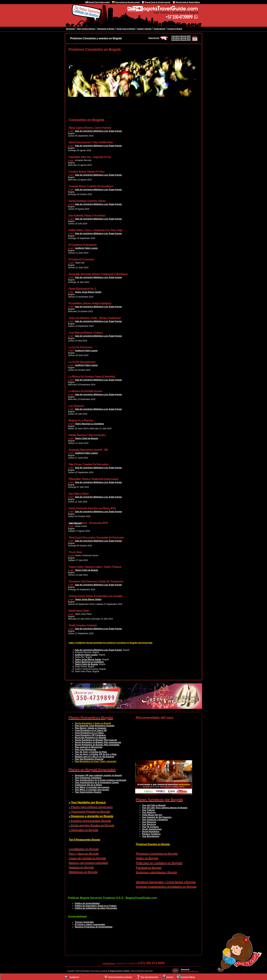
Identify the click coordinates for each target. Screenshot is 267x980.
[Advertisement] (130, 110)
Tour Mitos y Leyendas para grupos (92, 790)
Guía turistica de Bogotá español (128, 2)
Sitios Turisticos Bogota (86, 29)
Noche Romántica (151, 832)
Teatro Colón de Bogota (87, 438)
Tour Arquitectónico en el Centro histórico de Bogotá (101, 780)
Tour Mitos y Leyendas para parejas (92, 787)
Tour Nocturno (149, 824)
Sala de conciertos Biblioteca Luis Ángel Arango (98, 131)
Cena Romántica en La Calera (89, 733)
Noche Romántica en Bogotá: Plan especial (96, 740)
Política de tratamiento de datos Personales (96, 908)
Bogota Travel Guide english (99, 2)
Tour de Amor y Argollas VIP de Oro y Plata (96, 754)
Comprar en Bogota (175, 29)
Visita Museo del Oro (152, 815)
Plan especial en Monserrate (89, 747)
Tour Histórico (149, 813)
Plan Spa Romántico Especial (89, 759)
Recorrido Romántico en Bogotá (90, 738)
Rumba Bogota (159, 29)
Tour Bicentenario (151, 836)
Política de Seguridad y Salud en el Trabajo (96, 906)
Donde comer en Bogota (126, 29)
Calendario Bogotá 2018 (181, 40)
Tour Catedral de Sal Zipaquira (157, 817)
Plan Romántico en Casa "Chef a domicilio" (96, 761)
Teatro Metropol (75, 523)
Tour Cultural (148, 810)
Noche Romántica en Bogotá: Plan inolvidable (97, 745)
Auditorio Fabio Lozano (86, 248)
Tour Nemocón (149, 822)
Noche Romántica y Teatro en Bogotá (93, 723)
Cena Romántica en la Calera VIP (91, 730)
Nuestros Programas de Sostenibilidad (94, 927)
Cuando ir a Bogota (144, 29)
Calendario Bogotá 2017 (181, 38)
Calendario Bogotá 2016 (181, 36)
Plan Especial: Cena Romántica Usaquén (95, 726)
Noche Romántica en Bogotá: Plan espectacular (98, 742)
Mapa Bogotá (159, 38)
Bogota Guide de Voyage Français (158, 2)
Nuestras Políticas (188, 977)
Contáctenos (109, 963)
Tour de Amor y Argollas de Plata (91, 752)
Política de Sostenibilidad (87, 903)
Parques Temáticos (151, 834)
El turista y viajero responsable (90, 925)
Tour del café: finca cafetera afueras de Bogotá (165, 808)
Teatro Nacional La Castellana (89, 424)
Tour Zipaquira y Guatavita (155, 820)
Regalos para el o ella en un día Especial (94, 757)
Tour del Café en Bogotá (154, 805)
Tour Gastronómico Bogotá (88, 792)
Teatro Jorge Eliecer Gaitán (88, 292)
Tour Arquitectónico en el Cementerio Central (97, 783)
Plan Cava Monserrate (85, 750)
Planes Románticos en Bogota (120, 977)
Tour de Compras (150, 827)
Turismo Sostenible (84, 922)
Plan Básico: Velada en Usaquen (91, 728)
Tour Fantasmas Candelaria (88, 778)
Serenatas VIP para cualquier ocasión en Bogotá (98, 775)
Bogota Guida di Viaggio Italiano (188, 2)
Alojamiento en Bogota (106, 29)
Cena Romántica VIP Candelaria (90, 735)
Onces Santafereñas (152, 829)
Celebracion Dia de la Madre (88, 785)
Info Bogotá (70, 29)
